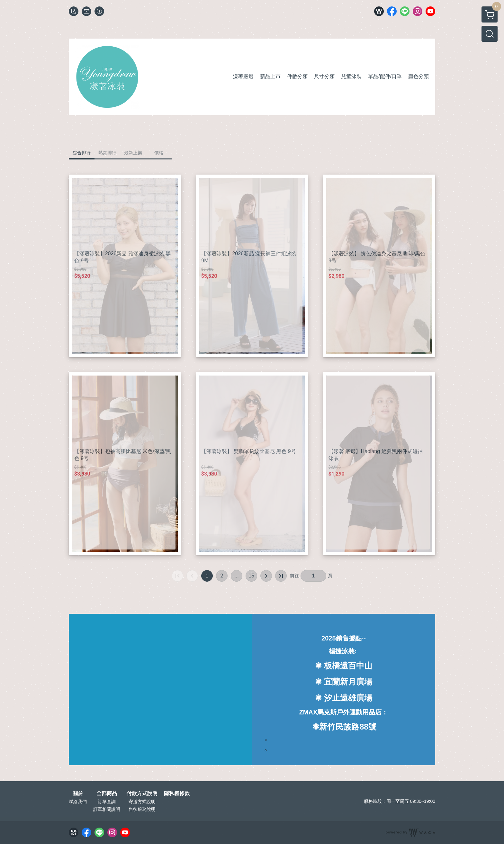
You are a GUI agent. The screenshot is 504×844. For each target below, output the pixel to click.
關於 (78, 794)
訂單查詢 (107, 802)
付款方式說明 (142, 794)
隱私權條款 (177, 794)
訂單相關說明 (107, 809)
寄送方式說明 (142, 802)
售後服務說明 (142, 809)
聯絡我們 (78, 802)
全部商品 (107, 794)
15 (251, 576)
